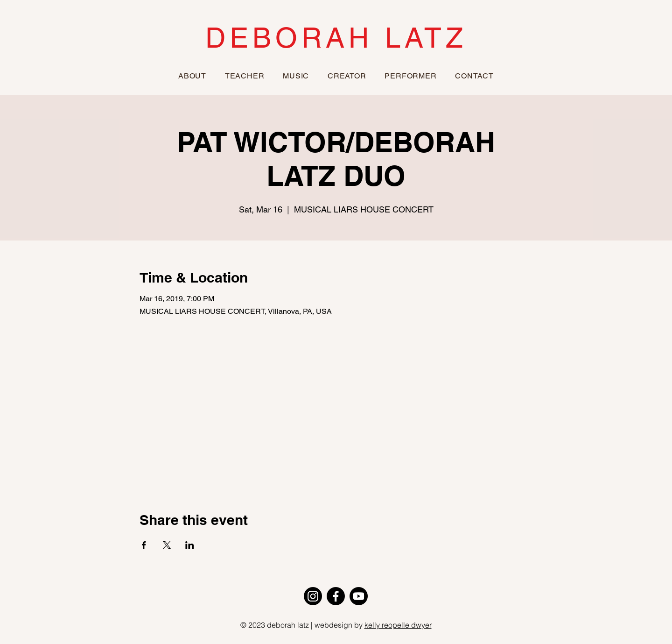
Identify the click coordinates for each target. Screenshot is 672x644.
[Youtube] (359, 596)
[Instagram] (313, 596)
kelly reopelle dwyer (398, 625)
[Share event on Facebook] (144, 545)
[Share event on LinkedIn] (190, 545)
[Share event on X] (167, 545)
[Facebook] (336, 596)
